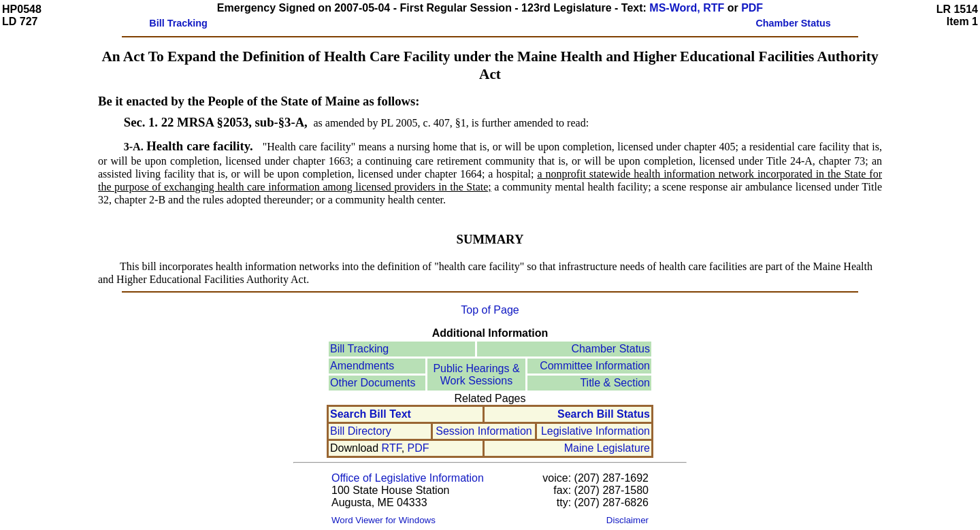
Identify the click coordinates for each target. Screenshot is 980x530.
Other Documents (373, 383)
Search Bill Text (371, 414)
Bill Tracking (359, 349)
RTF (392, 448)
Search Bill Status (604, 414)
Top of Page (490, 310)
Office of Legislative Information (408, 478)
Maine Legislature (607, 448)
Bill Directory (361, 431)
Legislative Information (595, 431)
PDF (752, 8)
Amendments (362, 366)
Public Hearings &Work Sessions (476, 375)
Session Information (484, 431)
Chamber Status (610, 349)
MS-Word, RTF (687, 8)
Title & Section (615, 383)
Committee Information (595, 366)
